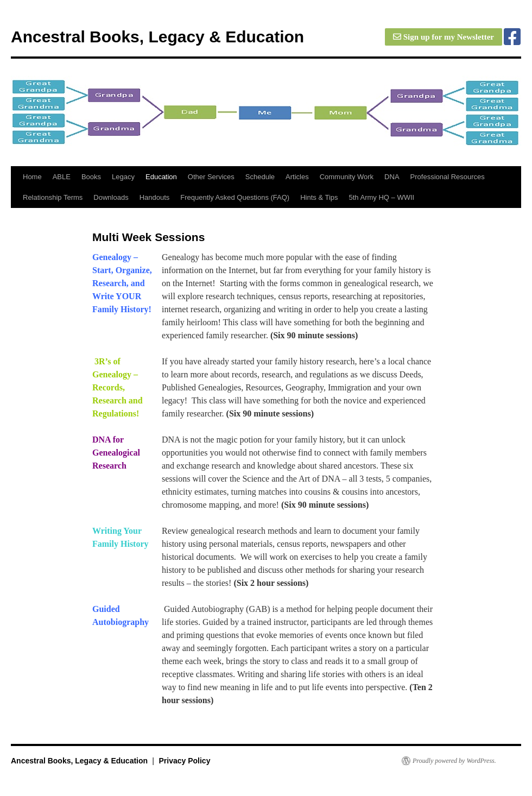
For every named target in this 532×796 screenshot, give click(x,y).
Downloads (111, 197)
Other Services (211, 177)
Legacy (123, 177)
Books (91, 177)
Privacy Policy (184, 761)
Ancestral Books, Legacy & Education (157, 37)
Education (161, 177)
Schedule (260, 177)
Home (32, 177)
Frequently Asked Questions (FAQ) (235, 197)
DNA (392, 177)
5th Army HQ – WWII (382, 197)
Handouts (155, 197)
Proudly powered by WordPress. (454, 761)
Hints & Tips (319, 197)
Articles (297, 177)
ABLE (62, 177)
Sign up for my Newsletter (444, 37)
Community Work (347, 177)
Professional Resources (448, 177)
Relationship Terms (53, 197)
